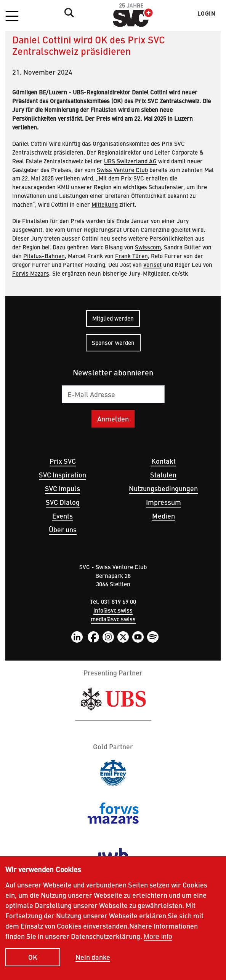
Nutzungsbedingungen (163, 488)
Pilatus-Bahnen (44, 256)
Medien (163, 516)
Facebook (93, 637)
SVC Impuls (63, 488)
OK (33, 958)
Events (63, 516)
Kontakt (163, 461)
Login (207, 13)
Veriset (152, 264)
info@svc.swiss (113, 610)
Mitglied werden (113, 318)
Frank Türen (131, 256)
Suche (67, 13)
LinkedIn (77, 637)
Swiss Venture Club (122, 170)
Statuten (163, 475)
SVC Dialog (63, 502)
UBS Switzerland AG (130, 161)
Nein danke (93, 958)
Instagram (108, 637)
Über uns (63, 529)
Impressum (163, 502)
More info (158, 938)
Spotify (153, 637)
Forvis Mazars (31, 273)
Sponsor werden (113, 342)
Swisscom (148, 247)
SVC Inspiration (63, 475)
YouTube (138, 637)
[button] (12, 17)
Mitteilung (105, 204)
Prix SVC (63, 461)
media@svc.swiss (113, 619)
